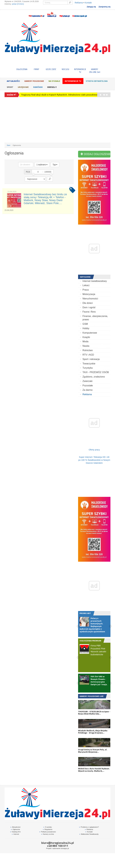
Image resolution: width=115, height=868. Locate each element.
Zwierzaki (87, 381)
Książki (86, 337)
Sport (10, 87)
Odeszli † (52, 87)
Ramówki (38, 87)
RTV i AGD (88, 355)
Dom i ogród (89, 307)
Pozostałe (88, 386)
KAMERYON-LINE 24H (95, 71)
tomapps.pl (65, 848)
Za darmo (87, 390)
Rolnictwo (88, 350)
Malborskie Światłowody (89, 834)
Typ (55, 165)
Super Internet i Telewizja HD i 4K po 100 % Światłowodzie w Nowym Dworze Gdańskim (94, 460)
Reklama (79, 3)
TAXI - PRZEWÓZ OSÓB (96, 372)
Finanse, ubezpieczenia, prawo (95, 318)
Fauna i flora (89, 312)
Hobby (86, 328)
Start (9, 145)
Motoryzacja (89, 294)
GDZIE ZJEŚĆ (51, 69)
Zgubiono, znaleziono (94, 377)
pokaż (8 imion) (18, 4)
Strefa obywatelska (97, 81)
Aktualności (13, 81)
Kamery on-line (47, 834)
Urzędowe (23, 87)
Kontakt (88, 3)
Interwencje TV (73, 81)
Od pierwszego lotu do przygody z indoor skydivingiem (48, 95)
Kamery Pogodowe (34, 81)
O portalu (48, 827)
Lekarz (86, 285)
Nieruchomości (90, 299)
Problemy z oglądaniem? (89, 827)
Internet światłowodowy (95, 281)
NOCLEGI (65, 69)
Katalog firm (15, 832)
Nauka (86, 346)
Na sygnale (54, 81)
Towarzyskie (89, 364)
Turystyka (88, 368)
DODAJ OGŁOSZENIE (96, 154)
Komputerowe (90, 333)
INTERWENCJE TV (80, 71)
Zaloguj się (91, 7)
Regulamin (48, 829)
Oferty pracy (94, 450)
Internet (15, 834)
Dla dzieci (88, 303)
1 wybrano (42, 165)
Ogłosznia (15, 829)
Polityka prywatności (48, 832)
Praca (86, 290)
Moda (85, 341)
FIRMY (36, 69)
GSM (85, 324)
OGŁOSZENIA (22, 69)
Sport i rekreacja (91, 359)
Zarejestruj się (104, 7)
